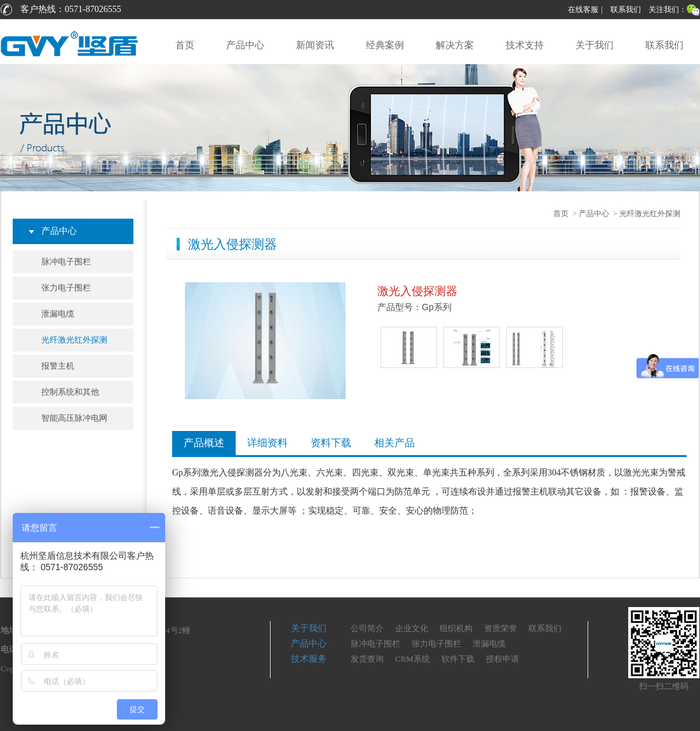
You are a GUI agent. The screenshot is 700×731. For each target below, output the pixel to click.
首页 (185, 45)
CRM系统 (413, 659)
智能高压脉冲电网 (74, 418)
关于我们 (595, 45)
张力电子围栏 (66, 288)
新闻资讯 (315, 45)
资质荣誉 (501, 628)
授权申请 (502, 659)
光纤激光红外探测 (74, 340)
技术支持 (525, 45)
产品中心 (245, 45)
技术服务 (309, 659)
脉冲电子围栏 (66, 262)
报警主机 (58, 366)
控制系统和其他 (70, 392)
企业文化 (412, 628)
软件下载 (458, 659)
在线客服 (583, 10)
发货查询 (367, 659)
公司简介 (367, 628)
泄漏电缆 (58, 314)
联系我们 (626, 10)
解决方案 (455, 45)
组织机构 (456, 628)
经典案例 (385, 45)
